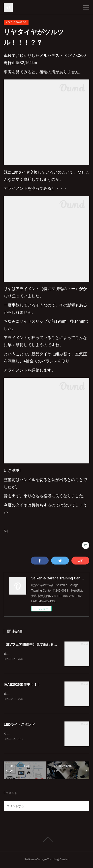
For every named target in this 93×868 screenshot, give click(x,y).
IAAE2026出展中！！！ (22, 685)
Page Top (46, 840)
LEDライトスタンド (19, 725)
